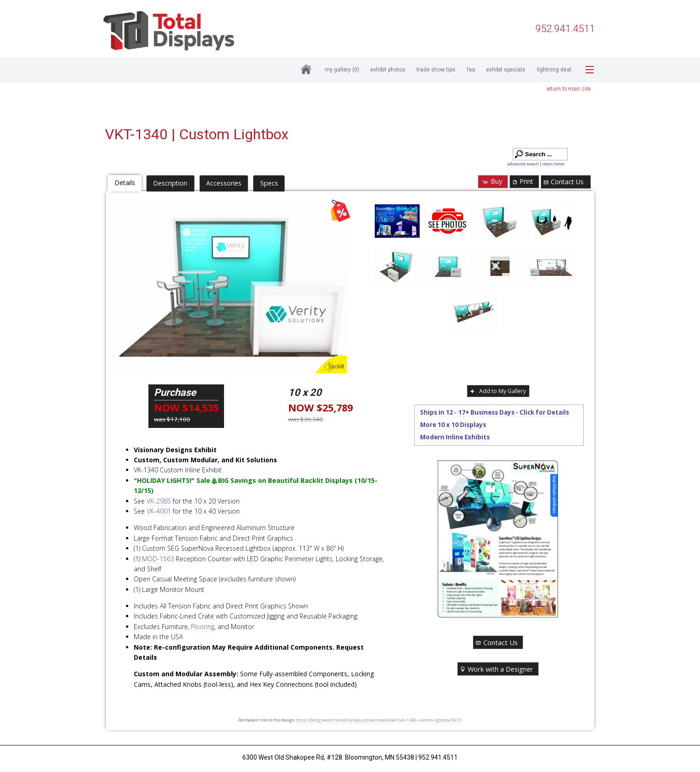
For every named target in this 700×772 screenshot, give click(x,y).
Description (170, 183)
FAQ (471, 70)
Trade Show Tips (436, 70)
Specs (269, 183)
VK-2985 (159, 501)
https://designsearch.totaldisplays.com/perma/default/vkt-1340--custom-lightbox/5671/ (379, 720)
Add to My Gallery (497, 391)
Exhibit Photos (388, 70)
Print (522, 181)
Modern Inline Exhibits (455, 437)
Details (125, 183)
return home (553, 164)
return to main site (569, 89)
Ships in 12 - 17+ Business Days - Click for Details (495, 412)
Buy (492, 181)
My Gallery (342, 70)
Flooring (203, 627)
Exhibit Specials (506, 70)
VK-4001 (159, 511)
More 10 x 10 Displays (453, 425)
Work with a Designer (496, 669)
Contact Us (563, 182)
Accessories (224, 183)
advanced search (523, 164)
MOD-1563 (158, 559)
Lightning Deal (554, 70)
